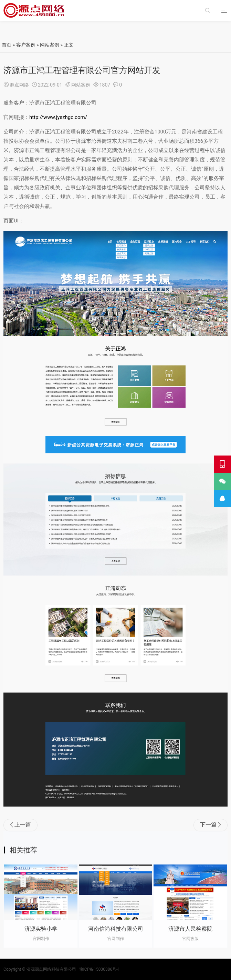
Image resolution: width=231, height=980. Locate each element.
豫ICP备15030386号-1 (100, 969)
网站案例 (50, 45)
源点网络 (19, 85)
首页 (7, 45)
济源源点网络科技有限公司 (51, 969)
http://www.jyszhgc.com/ (58, 117)
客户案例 (26, 45)
